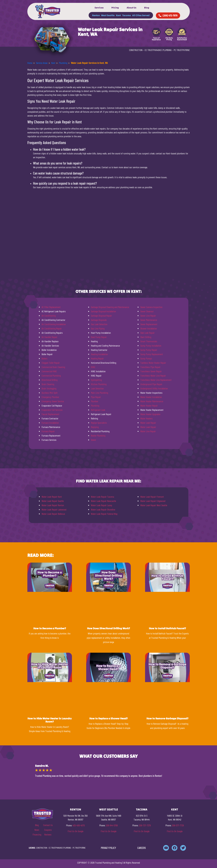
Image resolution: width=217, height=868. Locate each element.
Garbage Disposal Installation (103, 311)
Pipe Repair (96, 397)
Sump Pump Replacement (152, 354)
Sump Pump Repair (149, 350)
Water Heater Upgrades (150, 414)
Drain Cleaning (48, 384)
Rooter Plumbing (98, 435)
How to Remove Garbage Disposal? (167, 718)
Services (99, 8)
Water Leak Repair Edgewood (153, 501)
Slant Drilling (146, 337)
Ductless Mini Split (50, 393)
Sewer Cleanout (147, 311)
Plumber (95, 401)
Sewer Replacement (149, 324)
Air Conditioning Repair (52, 328)
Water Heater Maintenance (152, 401)
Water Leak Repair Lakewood (54, 509)
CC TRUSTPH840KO (153, 50)
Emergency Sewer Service (53, 401)
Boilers (45, 358)
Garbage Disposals (99, 320)
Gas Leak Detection (99, 324)
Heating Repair (97, 358)
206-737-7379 (145, 825)
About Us (132, 8)
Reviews (48, 834)
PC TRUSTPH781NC (182, 50)
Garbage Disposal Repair (101, 316)
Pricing (115, 8)
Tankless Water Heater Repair (153, 363)
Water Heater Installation (151, 397)
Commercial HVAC (49, 371)
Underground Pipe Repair (151, 384)
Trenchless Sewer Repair (151, 371)
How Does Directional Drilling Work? (109, 628)
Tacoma (127, 15)
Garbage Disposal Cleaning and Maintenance (110, 307)
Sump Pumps (146, 358)
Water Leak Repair (148, 423)
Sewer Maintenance (149, 320)
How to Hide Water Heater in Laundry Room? (50, 720)
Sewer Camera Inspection (151, 307)
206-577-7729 (178, 825)
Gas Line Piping (98, 328)
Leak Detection (97, 388)
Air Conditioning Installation (54, 324)
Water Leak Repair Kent (52, 497)
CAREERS (142, 848)
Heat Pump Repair (99, 337)
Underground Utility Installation (154, 388)
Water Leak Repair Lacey (102, 505)
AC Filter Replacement (51, 307)
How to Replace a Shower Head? (109, 718)
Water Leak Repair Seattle (53, 501)
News (37, 830)
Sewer (93, 440)
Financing (37, 834)
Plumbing (95, 406)
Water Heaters (146, 418)
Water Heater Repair (149, 406)
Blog (147, 8)
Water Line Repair (148, 431)
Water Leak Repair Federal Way (104, 514)
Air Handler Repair (49, 337)
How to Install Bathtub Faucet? (167, 628)
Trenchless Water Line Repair (153, 376)
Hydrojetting (96, 380)
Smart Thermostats (149, 341)
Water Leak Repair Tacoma (102, 497)
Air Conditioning (49, 316)
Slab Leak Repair (147, 333)
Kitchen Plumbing (99, 384)
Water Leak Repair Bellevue (53, 514)
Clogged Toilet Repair (51, 363)
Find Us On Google (76, 831)
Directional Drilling (50, 380)
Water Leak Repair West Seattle (154, 505)
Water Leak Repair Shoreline (103, 509)
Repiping (95, 427)
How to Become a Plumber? (50, 628)
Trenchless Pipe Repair (150, 367)
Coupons (48, 830)
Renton (96, 15)
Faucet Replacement (50, 414)
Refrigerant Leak (98, 410)
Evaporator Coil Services (52, 410)
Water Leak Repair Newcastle (103, 501)
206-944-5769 (112, 825)
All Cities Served (141, 15)
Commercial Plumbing (51, 376)
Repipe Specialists (99, 423)
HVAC (93, 367)
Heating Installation (99, 354)
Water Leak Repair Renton (53, 505)
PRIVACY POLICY (108, 848)
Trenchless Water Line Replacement (156, 380)
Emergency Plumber (50, 397)
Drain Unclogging (49, 388)
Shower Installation (149, 328)
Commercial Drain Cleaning (53, 367)
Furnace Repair (48, 431)
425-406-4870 (79, 825)
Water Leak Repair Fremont (152, 497)
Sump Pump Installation (151, 346)
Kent (118, 15)
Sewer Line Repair (148, 316)
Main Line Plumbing (99, 393)
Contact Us (48, 825)
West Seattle (108, 15)
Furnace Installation (50, 423)
